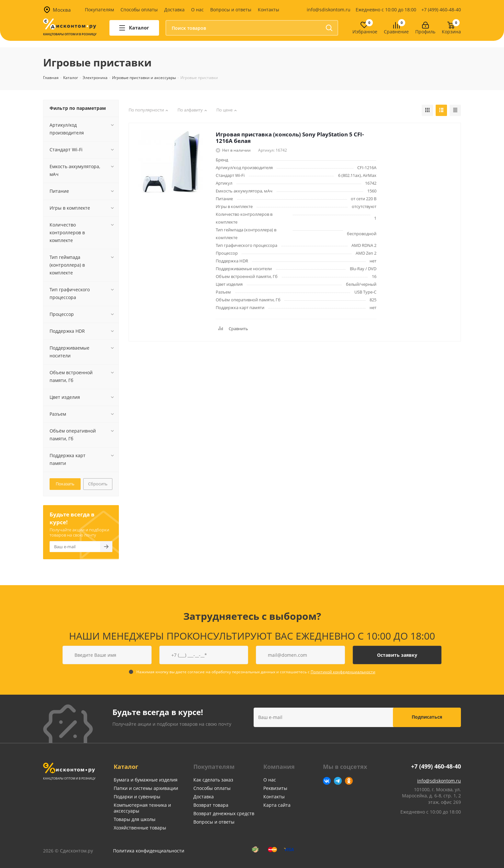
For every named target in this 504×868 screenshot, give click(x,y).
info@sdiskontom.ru (329, 10)
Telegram (338, 781)
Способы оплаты (139, 10)
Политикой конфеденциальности (343, 672)
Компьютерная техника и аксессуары (142, 808)
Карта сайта (277, 805)
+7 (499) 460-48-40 (441, 10)
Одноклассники (349, 781)
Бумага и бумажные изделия (146, 780)
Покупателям (99, 10)
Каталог (126, 767)
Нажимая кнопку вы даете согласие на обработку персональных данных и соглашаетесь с (256, 672)
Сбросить (98, 484)
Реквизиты (275, 788)
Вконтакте (327, 781)
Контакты (269, 10)
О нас (197, 10)
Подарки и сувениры (137, 797)
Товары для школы (135, 819)
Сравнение (396, 32)
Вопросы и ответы (231, 10)
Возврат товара (211, 805)
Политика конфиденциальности (149, 851)
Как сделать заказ (213, 780)
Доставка (174, 10)
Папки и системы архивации (146, 788)
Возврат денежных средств (224, 813)
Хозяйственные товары (140, 828)
